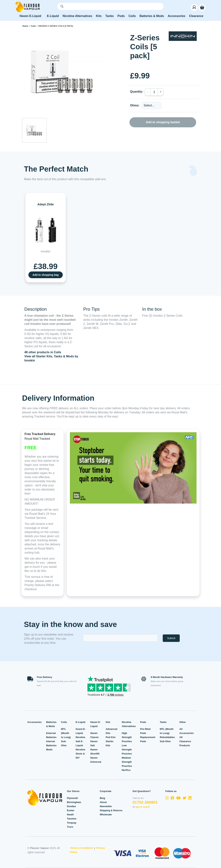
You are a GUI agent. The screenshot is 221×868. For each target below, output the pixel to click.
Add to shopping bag (46, 275)
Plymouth (72, 798)
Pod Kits (111, 737)
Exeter (71, 810)
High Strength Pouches (127, 737)
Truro (70, 827)
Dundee (71, 806)
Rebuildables (167, 737)
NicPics (126, 770)
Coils (33, 26)
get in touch (143, 807)
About (103, 802)
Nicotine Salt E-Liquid (80, 741)
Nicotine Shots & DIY (80, 754)
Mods (49, 750)
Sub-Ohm (165, 741)
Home (25, 26)
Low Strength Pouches (127, 750)
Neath (70, 815)
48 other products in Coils (43, 352)
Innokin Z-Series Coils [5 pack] (56, 26)
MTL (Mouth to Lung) (66, 733)
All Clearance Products (185, 741)
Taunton (72, 819)
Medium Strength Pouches (127, 762)
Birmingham (74, 802)
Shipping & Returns (111, 810)
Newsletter (106, 806)
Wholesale (106, 815)
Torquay (72, 823)
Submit (171, 638)
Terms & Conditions (82, 848)
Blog (102, 798)
